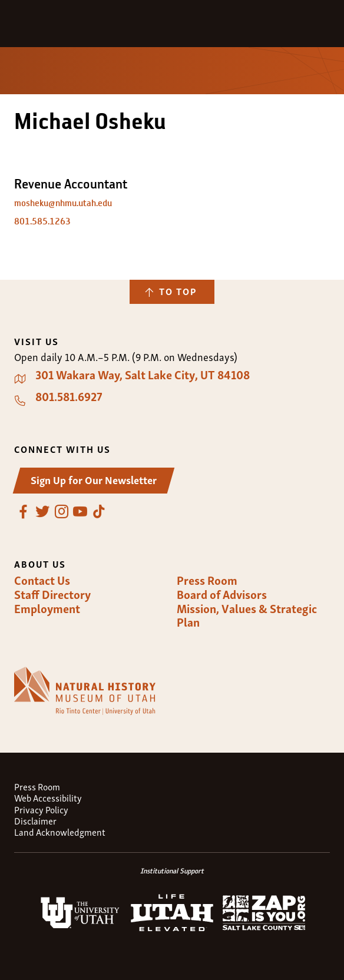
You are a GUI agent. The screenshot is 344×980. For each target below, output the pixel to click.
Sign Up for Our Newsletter (94, 479)
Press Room (207, 580)
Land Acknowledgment (60, 832)
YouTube (80, 512)
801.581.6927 (69, 396)
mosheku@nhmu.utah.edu (63, 203)
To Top (178, 291)
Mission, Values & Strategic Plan (247, 615)
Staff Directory (52, 594)
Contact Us (42, 580)
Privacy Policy (41, 810)
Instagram (61, 512)
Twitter (42, 512)
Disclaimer (35, 821)
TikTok (99, 512)
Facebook (24, 512)
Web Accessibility (48, 798)
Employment (47, 608)
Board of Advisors (222, 594)
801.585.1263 (42, 221)
